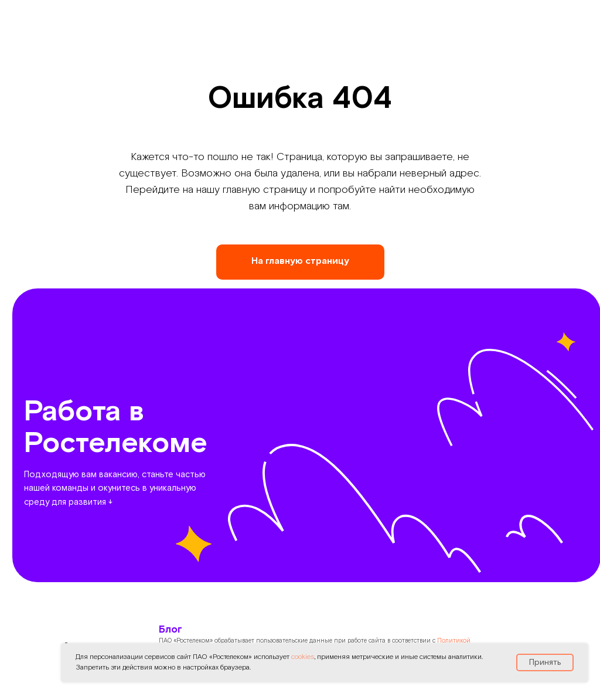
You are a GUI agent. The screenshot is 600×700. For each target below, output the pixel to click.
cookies (303, 657)
